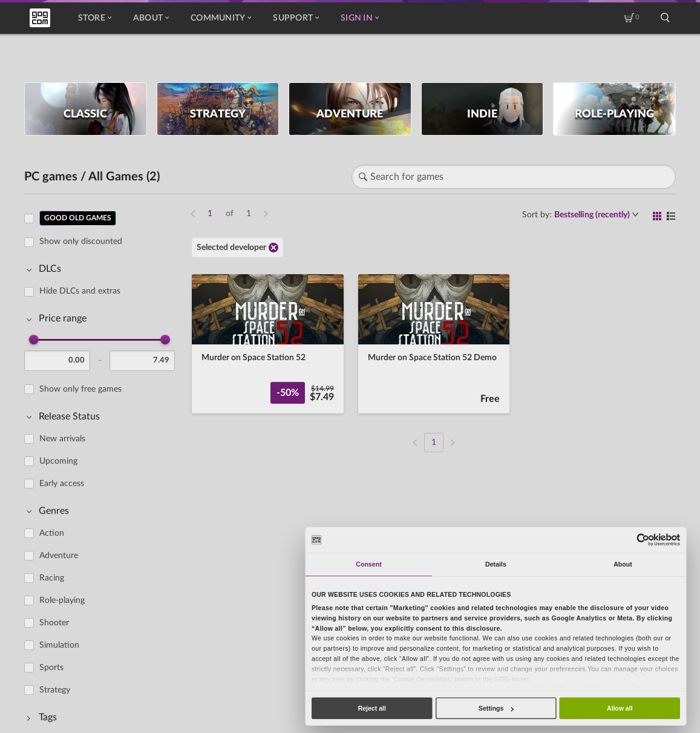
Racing (52, 578)
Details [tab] (496, 564)
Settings (496, 708)
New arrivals (62, 439)
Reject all (372, 708)
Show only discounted (81, 242)
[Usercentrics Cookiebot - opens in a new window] (643, 540)
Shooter (54, 623)
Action (52, 533)
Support (296, 18)
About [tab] (623, 564)
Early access (62, 484)
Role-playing (62, 600)
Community (221, 18)
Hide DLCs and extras (80, 291)
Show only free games (80, 389)
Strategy (55, 690)
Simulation (59, 645)
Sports (51, 668)
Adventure (59, 556)
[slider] (34, 340)
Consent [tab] (368, 564)
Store (95, 18)
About (151, 18)
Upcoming (58, 461)
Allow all (620, 708)
